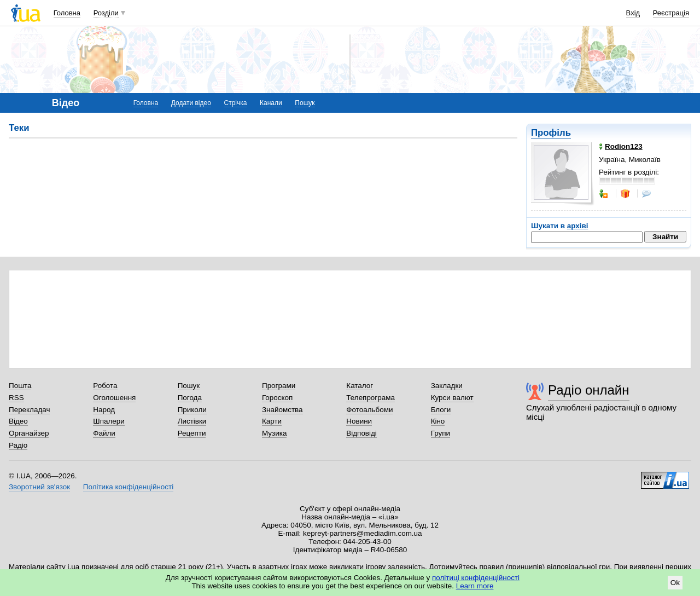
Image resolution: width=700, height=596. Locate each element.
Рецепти (192, 433)
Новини (359, 421)
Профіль (551, 133)
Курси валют (452, 398)
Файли (104, 433)
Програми (279, 386)
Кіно (438, 421)
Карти (272, 421)
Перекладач (29, 410)
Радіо (18, 445)
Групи (441, 433)
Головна (67, 13)
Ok (675, 583)
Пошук (305, 103)
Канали (271, 103)
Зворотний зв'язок (39, 487)
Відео (18, 421)
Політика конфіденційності (128, 487)
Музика (274, 433)
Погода (190, 398)
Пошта (20, 386)
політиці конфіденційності (476, 578)
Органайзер (29, 433)
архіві (578, 226)
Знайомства (282, 410)
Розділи (106, 13)
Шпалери (109, 421)
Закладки (447, 386)
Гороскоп (277, 398)
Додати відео (191, 103)
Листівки (192, 421)
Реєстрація (671, 13)
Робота (105, 386)
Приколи (192, 410)
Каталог (360, 386)
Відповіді (361, 433)
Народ (104, 410)
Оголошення (114, 398)
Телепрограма (371, 398)
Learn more (475, 586)
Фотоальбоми (369, 410)
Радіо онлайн (589, 390)
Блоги (441, 410)
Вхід (633, 13)
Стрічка (235, 103)
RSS (16, 398)
